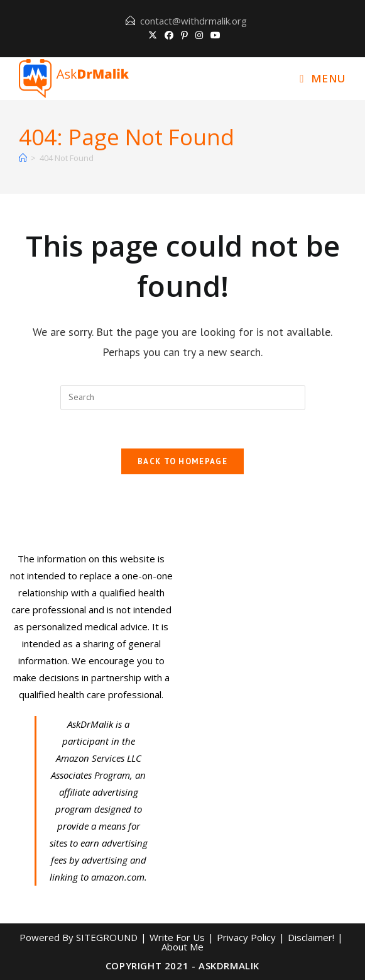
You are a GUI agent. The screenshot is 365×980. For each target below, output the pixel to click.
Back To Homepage (182, 461)
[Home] (23, 158)
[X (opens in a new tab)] (153, 35)
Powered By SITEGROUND (79, 937)
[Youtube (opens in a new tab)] (214, 35)
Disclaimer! (311, 937)
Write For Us (177, 937)
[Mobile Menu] (323, 78)
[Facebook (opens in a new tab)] (169, 35)
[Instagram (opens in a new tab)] (199, 35)
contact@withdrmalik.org (193, 21)
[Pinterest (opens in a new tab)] (184, 35)
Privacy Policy (246, 937)
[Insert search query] (183, 398)
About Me (182, 947)
